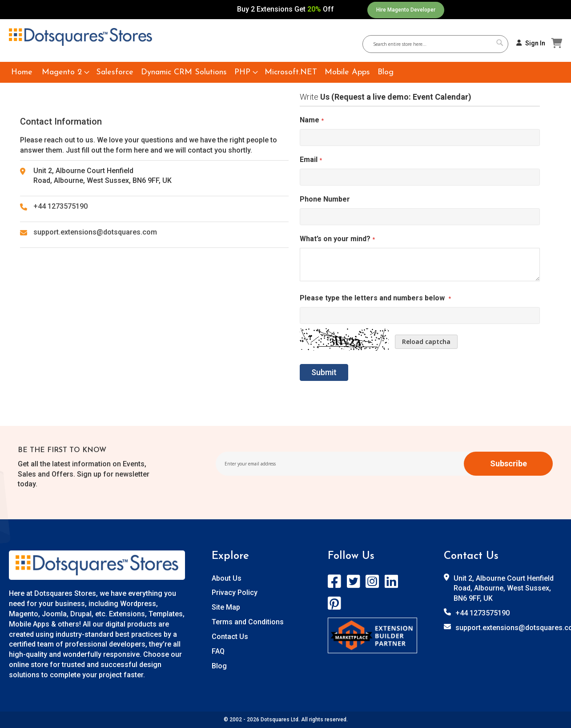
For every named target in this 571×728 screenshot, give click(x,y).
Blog (219, 666)
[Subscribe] (508, 464)
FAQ (218, 651)
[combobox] (439, 44)
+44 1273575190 (60, 206)
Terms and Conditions (248, 622)
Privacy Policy (235, 593)
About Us (227, 578)
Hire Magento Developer (406, 10)
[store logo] (80, 37)
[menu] (285, 72)
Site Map (226, 607)
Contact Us (230, 637)
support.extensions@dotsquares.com (95, 232)
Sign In (535, 43)
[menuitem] (22, 72)
